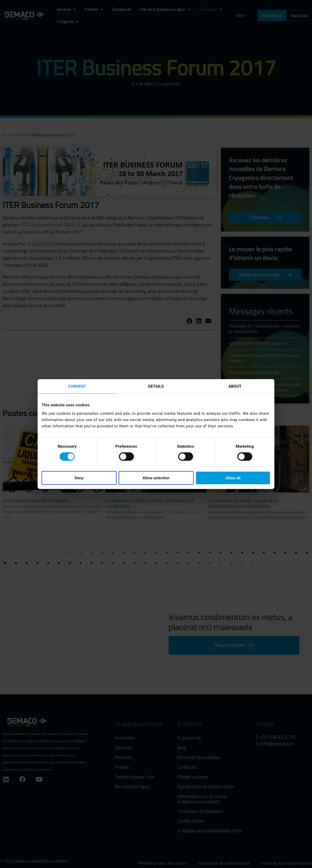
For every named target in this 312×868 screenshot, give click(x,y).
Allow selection (156, 478)
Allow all (233, 478)
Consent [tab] (77, 386)
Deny (79, 478)
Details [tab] (156, 386)
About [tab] (235, 386)
